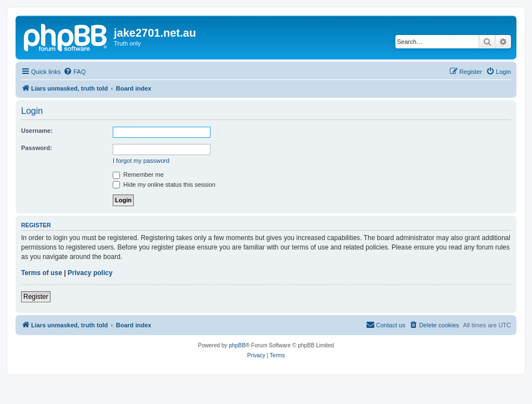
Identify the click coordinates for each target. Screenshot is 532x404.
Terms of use (42, 273)
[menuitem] (74, 72)
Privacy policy (90, 273)
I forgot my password (141, 161)
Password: (37, 148)
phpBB (237, 345)
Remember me (138, 174)
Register (36, 297)
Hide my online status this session (164, 184)
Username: (37, 131)
